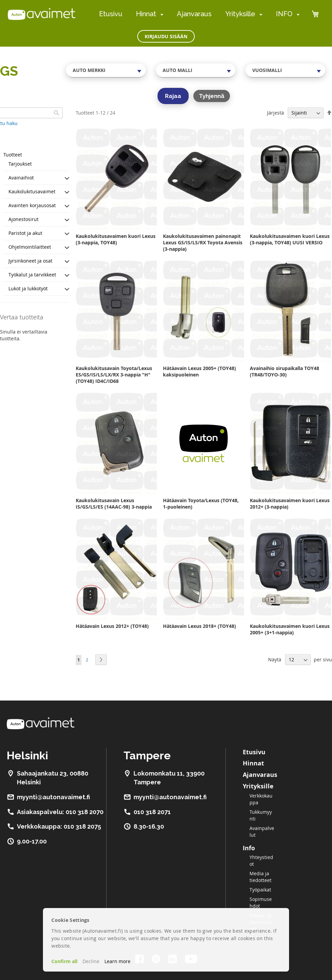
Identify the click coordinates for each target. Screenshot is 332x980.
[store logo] (42, 14)
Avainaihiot (21, 178)
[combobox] (106, 70)
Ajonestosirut (23, 219)
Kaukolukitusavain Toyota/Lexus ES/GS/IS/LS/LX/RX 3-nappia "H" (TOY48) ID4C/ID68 (114, 375)
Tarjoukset (20, 164)
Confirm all (64, 961)
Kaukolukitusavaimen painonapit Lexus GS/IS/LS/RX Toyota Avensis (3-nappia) (203, 242)
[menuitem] (160, 14)
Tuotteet (13, 155)
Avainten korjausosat (32, 205)
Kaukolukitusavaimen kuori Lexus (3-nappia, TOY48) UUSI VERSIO (290, 239)
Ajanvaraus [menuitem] (194, 14)
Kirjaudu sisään (166, 36)
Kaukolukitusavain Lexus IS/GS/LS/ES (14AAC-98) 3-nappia (114, 504)
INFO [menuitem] (284, 14)
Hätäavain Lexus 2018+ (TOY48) (199, 626)
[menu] (199, 14)
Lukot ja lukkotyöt (28, 288)
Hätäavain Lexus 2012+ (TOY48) (112, 626)
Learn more (117, 961)
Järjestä (276, 113)
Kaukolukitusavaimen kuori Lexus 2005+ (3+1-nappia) (290, 629)
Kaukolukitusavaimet (32, 191)
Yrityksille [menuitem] (240, 14)
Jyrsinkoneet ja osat (30, 261)
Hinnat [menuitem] (146, 14)
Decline (91, 961)
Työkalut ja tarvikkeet (32, 275)
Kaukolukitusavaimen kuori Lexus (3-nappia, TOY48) (116, 239)
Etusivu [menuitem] (111, 14)
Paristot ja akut (25, 233)
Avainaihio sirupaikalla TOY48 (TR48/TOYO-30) (284, 371)
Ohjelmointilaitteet (30, 247)
